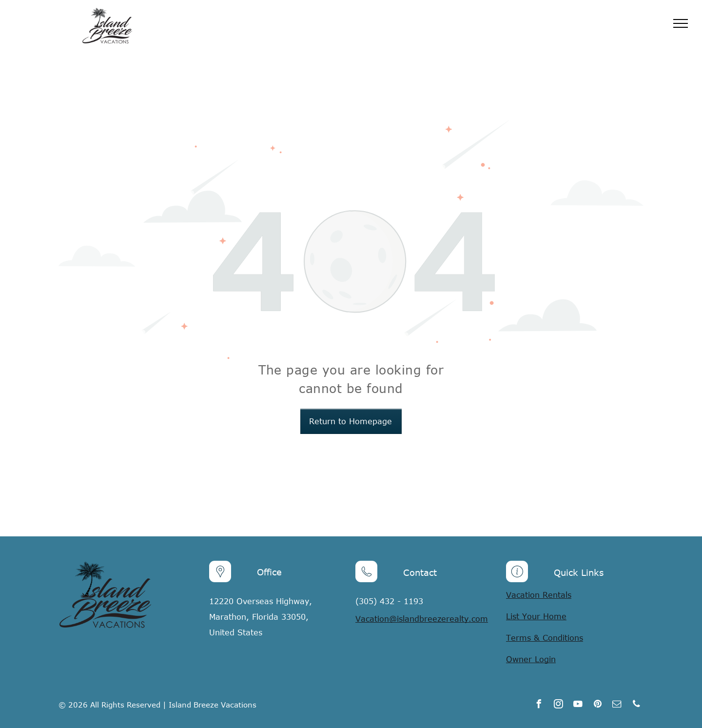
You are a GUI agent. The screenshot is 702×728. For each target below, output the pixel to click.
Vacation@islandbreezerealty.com (422, 619)
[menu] (681, 23)
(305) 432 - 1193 (389, 601)
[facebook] (539, 705)
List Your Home (536, 616)
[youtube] (578, 705)
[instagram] (559, 705)
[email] (617, 705)
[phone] (637, 705)
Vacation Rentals (539, 595)
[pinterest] (598, 705)
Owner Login (531, 659)
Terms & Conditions (545, 638)
